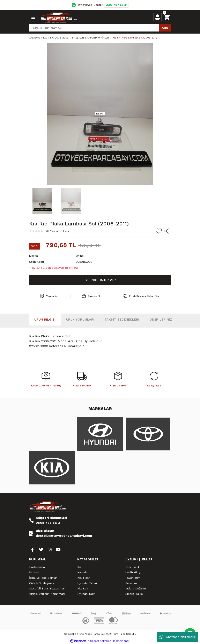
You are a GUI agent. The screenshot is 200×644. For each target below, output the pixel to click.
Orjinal (80, 256)
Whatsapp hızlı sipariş (177, 637)
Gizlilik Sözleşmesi (42, 583)
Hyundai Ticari (87, 583)
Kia (79, 567)
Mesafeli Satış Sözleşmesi (47, 588)
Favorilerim (133, 578)
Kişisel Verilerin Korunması (47, 594)
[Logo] (58, 17)
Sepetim (131, 583)
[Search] (100, 28)
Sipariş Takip (134, 594)
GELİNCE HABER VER (100, 280)
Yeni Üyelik (132, 567)
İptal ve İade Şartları (43, 578)
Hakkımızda (37, 567)
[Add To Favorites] (159, 231)
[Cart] (167, 17)
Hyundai (83, 572)
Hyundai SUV (86, 594)
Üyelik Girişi (133, 572)
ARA (165, 28)
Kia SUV (83, 588)
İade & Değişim (136, 588)
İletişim (34, 572)
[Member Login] (157, 17)
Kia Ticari (84, 578)
